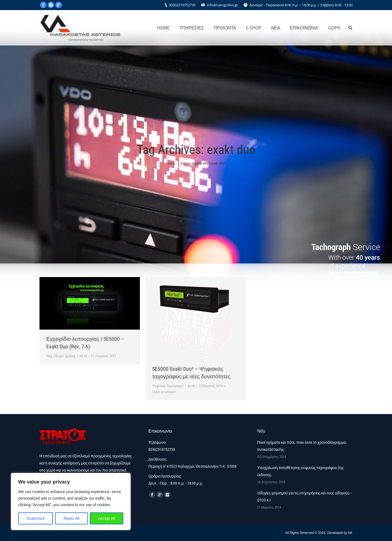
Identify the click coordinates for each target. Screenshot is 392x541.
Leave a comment (164, 392)
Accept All (107, 518)
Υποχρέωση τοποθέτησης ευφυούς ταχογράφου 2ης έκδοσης (301, 471)
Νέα (49, 356)
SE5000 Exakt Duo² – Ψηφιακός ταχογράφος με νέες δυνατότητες (191, 373)
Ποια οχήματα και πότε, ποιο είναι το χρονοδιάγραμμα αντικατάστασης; (301, 446)
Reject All (71, 518)
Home (171, 163)
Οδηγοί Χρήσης (65, 356)
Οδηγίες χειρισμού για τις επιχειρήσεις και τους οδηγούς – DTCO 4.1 (305, 497)
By (83, 356)
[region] (71, 502)
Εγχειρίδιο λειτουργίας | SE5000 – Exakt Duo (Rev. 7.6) (85, 343)
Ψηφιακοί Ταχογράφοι (168, 386)
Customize (36, 518)
